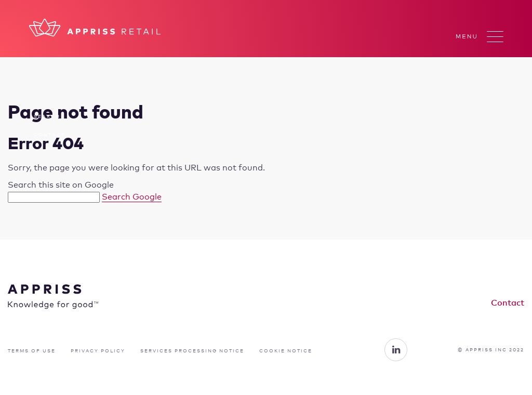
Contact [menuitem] (49, 134)
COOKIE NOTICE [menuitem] (286, 351)
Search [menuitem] (47, 116)
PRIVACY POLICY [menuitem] (98, 351)
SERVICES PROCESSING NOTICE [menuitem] (192, 351)
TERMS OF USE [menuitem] (32, 351)
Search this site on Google (61, 185)
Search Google (132, 197)
